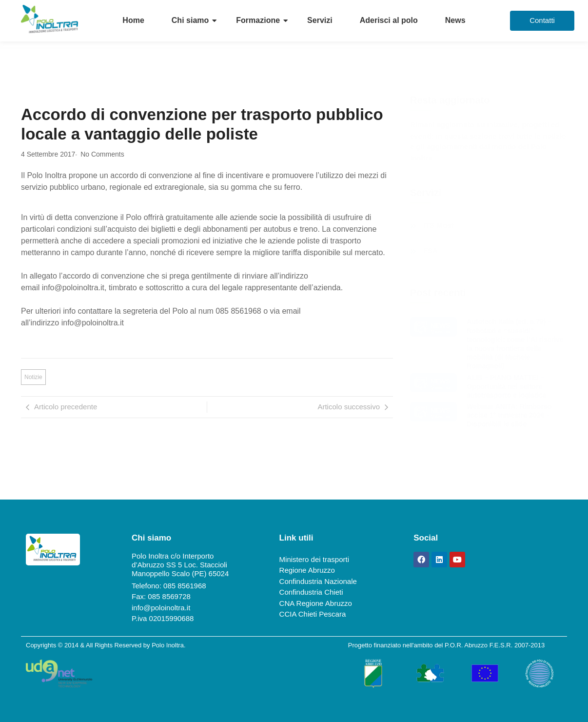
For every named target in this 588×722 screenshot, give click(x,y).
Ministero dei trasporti (314, 559)
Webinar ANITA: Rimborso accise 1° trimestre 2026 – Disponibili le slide (509, 415)
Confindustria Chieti (311, 592)
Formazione (258, 20)
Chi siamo (190, 20)
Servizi (320, 20)
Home (133, 20)
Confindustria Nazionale (318, 581)
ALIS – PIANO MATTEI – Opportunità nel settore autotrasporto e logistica (506, 386)
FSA (431, 251)
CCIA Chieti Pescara (313, 614)
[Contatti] (542, 21)
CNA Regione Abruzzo (316, 603)
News (455, 20)
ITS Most (439, 225)
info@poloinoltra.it (161, 608)
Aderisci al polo (389, 20)
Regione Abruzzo (307, 570)
